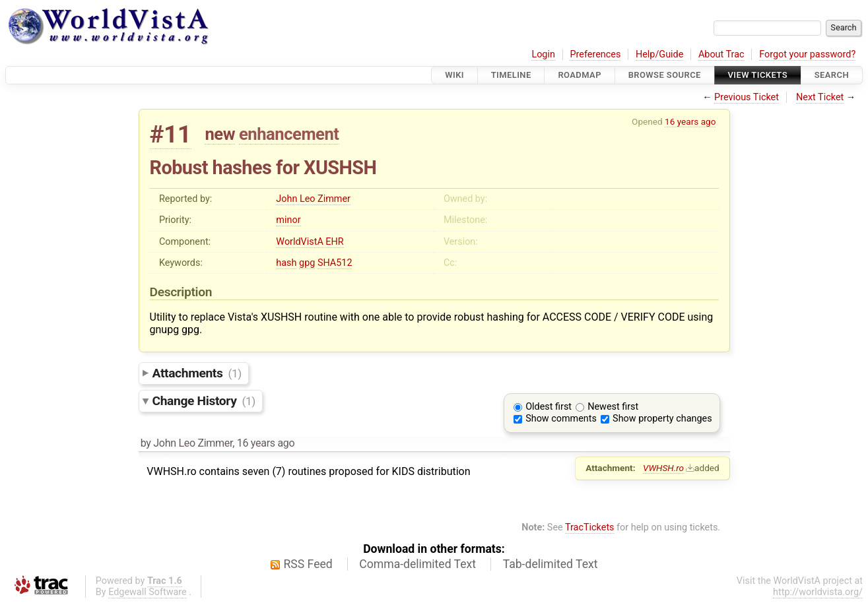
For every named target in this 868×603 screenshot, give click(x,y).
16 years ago (690, 121)
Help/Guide (659, 54)
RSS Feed (308, 564)
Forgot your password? (807, 54)
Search (832, 75)
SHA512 (335, 263)
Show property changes (662, 419)
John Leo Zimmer (313, 199)
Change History (204, 401)
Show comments (561, 419)
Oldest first (549, 407)
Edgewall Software (148, 592)
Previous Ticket (747, 97)
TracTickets (590, 527)
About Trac (721, 54)
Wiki (454, 75)
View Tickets (758, 75)
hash (286, 263)
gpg (307, 263)
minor (288, 220)
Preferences (595, 54)
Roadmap (580, 75)
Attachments (197, 373)
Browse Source (665, 75)
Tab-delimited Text (551, 564)
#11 (171, 134)
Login (543, 54)
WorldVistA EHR (310, 242)
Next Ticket (820, 97)
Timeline (511, 75)
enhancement (289, 134)
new (220, 134)
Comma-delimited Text (417, 564)
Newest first (613, 407)
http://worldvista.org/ (818, 592)
